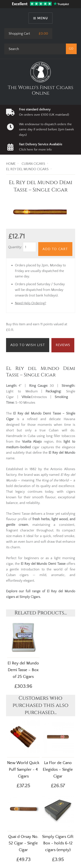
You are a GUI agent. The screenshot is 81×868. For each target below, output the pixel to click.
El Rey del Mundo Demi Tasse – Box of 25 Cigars (23, 670)
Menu (43, 18)
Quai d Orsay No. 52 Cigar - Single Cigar (23, 843)
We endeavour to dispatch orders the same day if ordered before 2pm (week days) (46, 130)
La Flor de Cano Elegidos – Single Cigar (58, 770)
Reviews (63, 345)
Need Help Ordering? (31, 303)
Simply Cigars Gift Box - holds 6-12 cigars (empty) (58, 843)
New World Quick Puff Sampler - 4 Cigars (23, 770)
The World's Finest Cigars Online (40, 90)
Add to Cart (55, 249)
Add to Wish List (28, 345)
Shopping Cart (19, 34)
